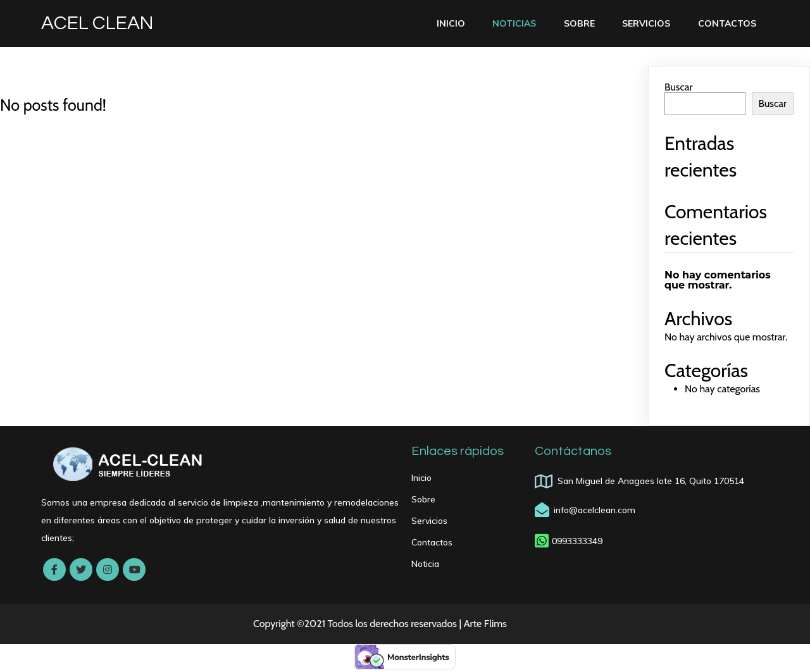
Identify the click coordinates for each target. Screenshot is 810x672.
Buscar (678, 87)
